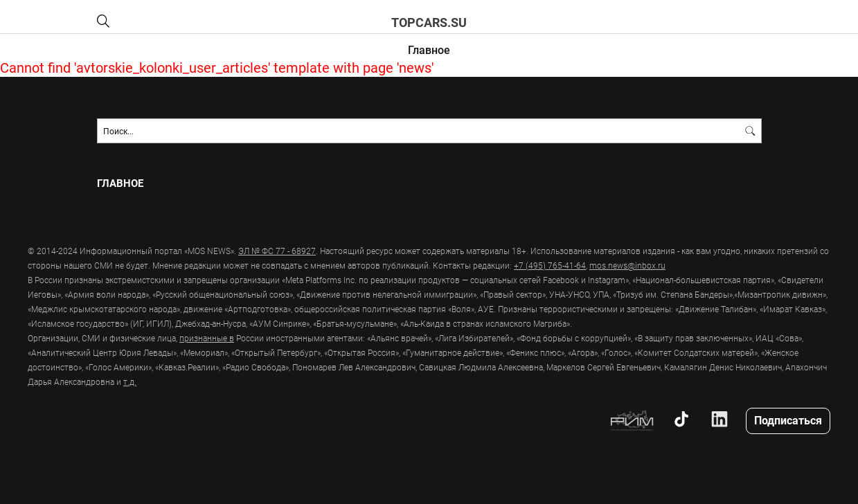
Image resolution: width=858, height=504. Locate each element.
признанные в (207, 338)
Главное (429, 49)
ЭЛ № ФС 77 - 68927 (277, 251)
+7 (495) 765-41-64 (550, 265)
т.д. (130, 381)
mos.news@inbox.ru (627, 265)
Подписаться (788, 420)
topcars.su (429, 22)
